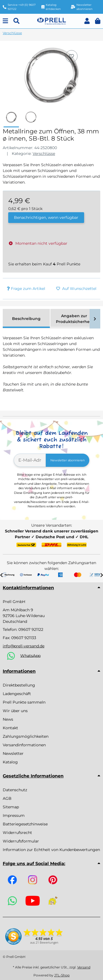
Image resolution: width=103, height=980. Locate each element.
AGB (7, 798)
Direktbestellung (19, 685)
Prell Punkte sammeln (24, 702)
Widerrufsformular (21, 841)
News (8, 719)
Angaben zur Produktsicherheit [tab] (74, 319)
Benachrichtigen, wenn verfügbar (46, 217)
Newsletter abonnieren (68, 460)
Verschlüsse (44, 154)
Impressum (14, 815)
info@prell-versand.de (24, 646)
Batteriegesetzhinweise (25, 824)
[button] (87, 21)
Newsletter (13, 753)
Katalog (10, 762)
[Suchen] (16, 21)
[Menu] (5, 21)
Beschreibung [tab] (26, 319)
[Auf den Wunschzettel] (71, 56)
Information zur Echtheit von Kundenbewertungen (51, 850)
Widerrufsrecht (17, 833)
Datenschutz (15, 790)
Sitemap (11, 807)
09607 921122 (31, 629)
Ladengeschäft (17, 694)
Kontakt (10, 728)
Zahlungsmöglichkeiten (26, 736)
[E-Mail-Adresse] (30, 460)
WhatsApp (30, 655)
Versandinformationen (24, 745)
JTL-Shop (62, 975)
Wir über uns (15, 711)
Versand (84, 967)
